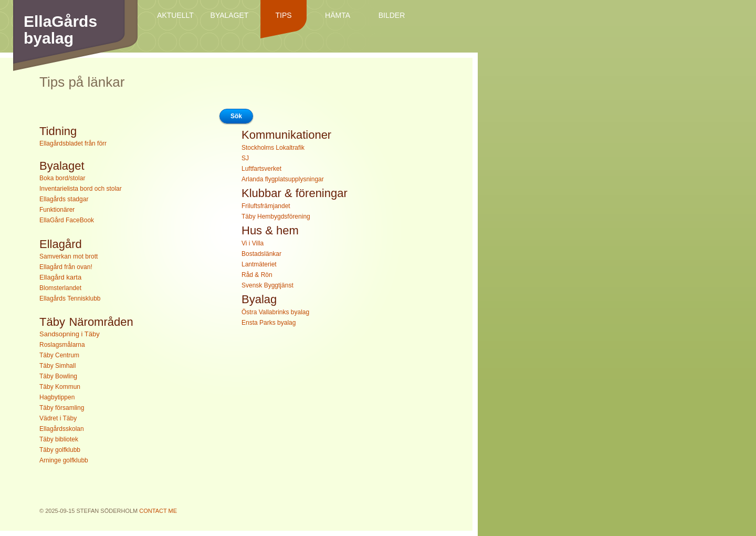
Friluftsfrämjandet (266, 206)
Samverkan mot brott (69, 256)
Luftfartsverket (261, 169)
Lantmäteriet (259, 264)
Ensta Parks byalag (269, 323)
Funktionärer (57, 210)
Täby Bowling (58, 376)
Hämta (338, 15)
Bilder (392, 15)
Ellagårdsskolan (62, 429)
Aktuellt (175, 15)
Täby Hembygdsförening (276, 217)
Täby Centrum (59, 355)
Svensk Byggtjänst (267, 285)
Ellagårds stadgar (64, 199)
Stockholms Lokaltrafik (273, 148)
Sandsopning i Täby (70, 334)
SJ (245, 158)
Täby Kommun (60, 387)
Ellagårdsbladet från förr (73, 143)
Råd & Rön (257, 275)
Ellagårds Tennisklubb (70, 298)
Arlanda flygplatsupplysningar (283, 179)
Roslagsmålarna (62, 345)
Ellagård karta (60, 277)
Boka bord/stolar (62, 178)
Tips (283, 15)
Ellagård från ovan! (66, 267)
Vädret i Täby (58, 418)
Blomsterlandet (60, 288)
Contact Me (158, 511)
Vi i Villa (253, 243)
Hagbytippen (57, 397)
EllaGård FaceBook (67, 220)
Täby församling (62, 408)
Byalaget (230, 15)
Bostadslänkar (261, 254)
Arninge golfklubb (64, 460)
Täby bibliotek (59, 439)
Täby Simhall (57, 366)
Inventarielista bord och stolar (81, 189)
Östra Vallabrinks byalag (275, 312)
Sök (236, 116)
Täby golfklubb (60, 450)
